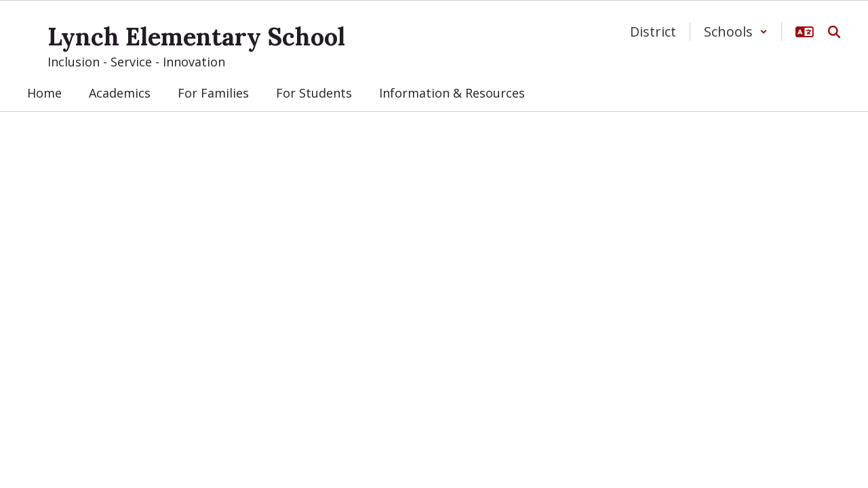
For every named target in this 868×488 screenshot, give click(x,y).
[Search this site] (834, 32)
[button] (736, 32)
